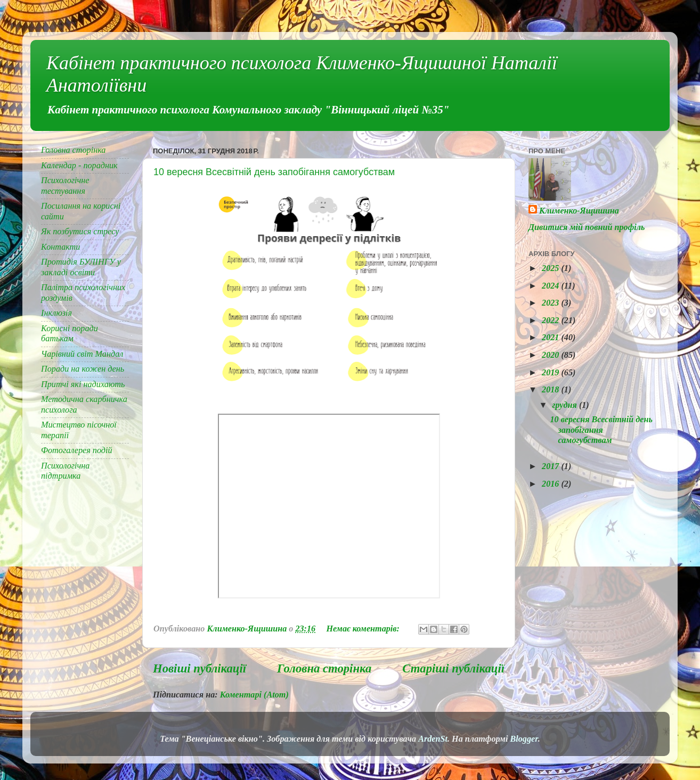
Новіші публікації (200, 668)
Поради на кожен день (83, 369)
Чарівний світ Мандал (82, 354)
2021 (551, 338)
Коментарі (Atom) (254, 695)
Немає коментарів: (364, 629)
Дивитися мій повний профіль (587, 227)
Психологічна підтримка (65, 471)
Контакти (60, 247)
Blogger (524, 739)
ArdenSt (433, 739)
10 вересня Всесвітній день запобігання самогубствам (274, 172)
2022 (551, 321)
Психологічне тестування (65, 186)
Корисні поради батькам (70, 334)
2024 (551, 286)
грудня (565, 405)
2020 (551, 355)
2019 (551, 373)
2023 (551, 303)
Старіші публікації (453, 668)
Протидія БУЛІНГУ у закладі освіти (81, 267)
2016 (551, 484)
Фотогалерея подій (77, 450)
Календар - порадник (79, 166)
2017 (551, 466)
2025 (551, 268)
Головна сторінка (324, 668)
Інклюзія (56, 313)
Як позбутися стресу (80, 232)
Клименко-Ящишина (579, 211)
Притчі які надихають (83, 384)
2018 (551, 390)
